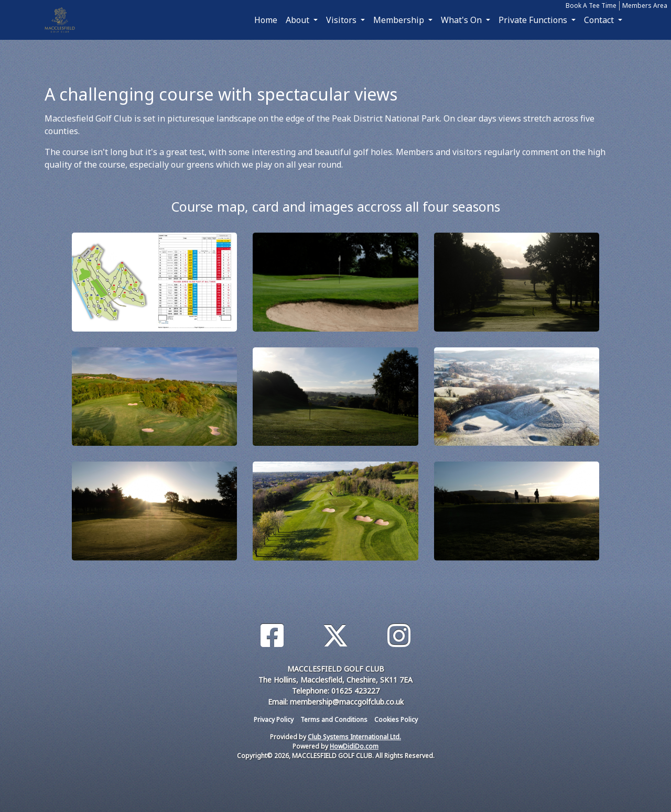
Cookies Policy (396, 720)
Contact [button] (600, 20)
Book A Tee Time (591, 6)
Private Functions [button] (534, 20)
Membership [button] (400, 20)
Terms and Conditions (334, 720)
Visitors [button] (342, 20)
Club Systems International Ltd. (354, 737)
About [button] (299, 20)
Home (266, 20)
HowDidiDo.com (354, 746)
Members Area (645, 6)
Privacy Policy (274, 720)
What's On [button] (462, 20)
